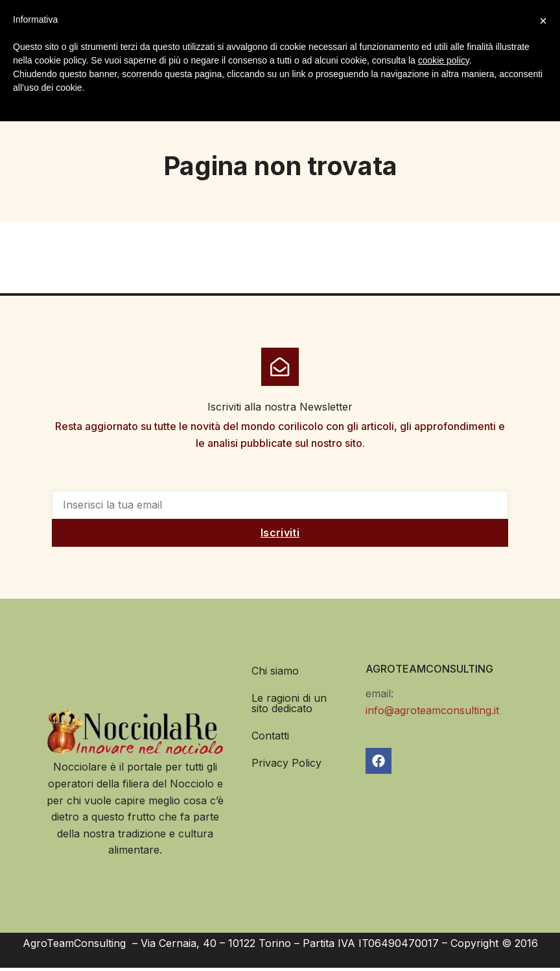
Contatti (270, 739)
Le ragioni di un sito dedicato (289, 706)
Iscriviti (280, 536)
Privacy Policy (286, 766)
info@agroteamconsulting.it (432, 713)
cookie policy (444, 60)
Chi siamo (275, 674)
